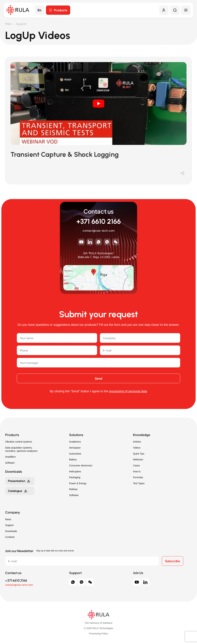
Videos (137, 448)
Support (21, 24)
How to (137, 472)
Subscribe (172, 561)
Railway (73, 490)
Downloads (11, 532)
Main (8, 24)
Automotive (75, 454)
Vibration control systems (19, 442)
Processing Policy (99, 634)
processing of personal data (128, 392)
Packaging (75, 478)
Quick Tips (139, 454)
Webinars (138, 460)
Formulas (138, 478)
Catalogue (15, 491)
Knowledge (142, 435)
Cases (136, 466)
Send (98, 378)
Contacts (10, 537)
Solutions (76, 435)
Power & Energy (78, 484)
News (8, 520)
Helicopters (75, 472)
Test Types (139, 484)
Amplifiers (10, 457)
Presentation (16, 481)
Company (13, 513)
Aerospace (75, 448)
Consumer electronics (81, 466)
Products (61, 10)
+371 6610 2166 (99, 222)
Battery (73, 460)
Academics (75, 442)
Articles (137, 442)
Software (10, 463)
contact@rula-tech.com (99, 231)
